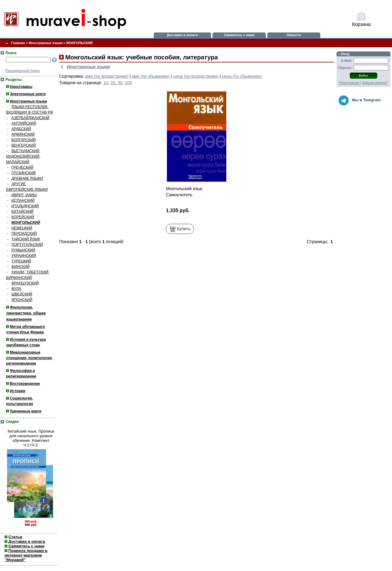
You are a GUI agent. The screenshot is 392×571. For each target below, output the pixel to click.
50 (120, 83)
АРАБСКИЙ (21, 129)
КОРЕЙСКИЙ (23, 217)
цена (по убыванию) (242, 76)
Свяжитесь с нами (239, 35)
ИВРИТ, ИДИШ (24, 195)
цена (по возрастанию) (196, 76)
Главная (18, 43)
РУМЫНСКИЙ (23, 250)
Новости (294, 35)
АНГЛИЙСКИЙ (24, 123)
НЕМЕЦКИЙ (22, 228)
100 (128, 83)
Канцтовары (21, 87)
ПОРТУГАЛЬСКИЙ (27, 245)
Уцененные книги (26, 411)
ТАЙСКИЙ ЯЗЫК (26, 239)
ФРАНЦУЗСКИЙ (25, 283)
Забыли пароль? (375, 83)
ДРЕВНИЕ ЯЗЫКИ (27, 178)
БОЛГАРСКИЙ (23, 140)
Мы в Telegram (360, 100)
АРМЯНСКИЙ (23, 134)
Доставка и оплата (182, 35)
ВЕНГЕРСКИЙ (24, 145)
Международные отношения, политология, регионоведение (29, 358)
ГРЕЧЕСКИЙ (22, 167)
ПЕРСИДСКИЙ (24, 234)
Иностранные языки (45, 43)
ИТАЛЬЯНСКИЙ (25, 206)
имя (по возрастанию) (107, 76)
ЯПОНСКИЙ (22, 300)
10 (106, 83)
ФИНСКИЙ (20, 267)
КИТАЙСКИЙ (22, 212)
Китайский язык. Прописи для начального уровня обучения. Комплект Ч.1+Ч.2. (31, 438)
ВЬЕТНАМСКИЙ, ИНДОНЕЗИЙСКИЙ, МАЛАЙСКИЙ (23, 156)
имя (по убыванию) (151, 76)
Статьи (15, 537)
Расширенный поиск (23, 71)
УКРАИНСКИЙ (24, 256)
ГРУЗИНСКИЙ (23, 173)
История (17, 391)
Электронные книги (28, 94)
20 (113, 83)
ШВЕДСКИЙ (22, 294)
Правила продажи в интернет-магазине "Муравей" (26, 555)
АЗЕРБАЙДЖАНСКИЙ (30, 118)
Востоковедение (25, 384)
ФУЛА (16, 289)
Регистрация (349, 83)
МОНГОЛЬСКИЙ (80, 43)
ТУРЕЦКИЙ (21, 261)
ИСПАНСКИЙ (23, 201)
